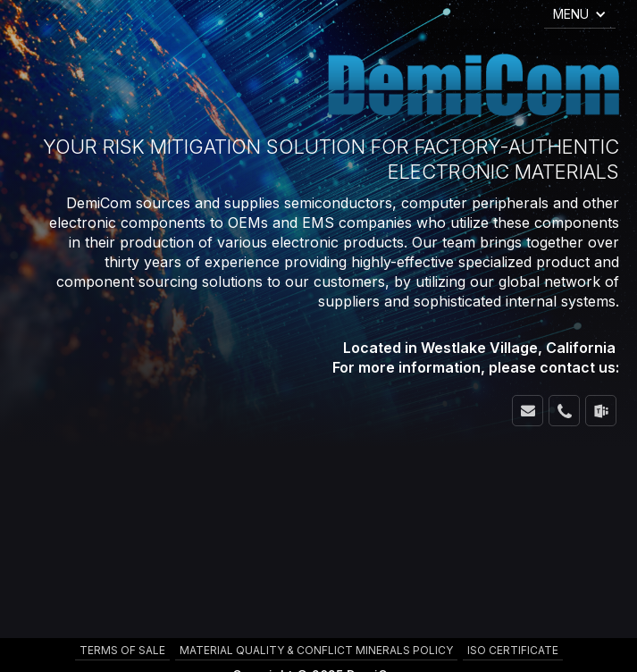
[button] (580, 14)
